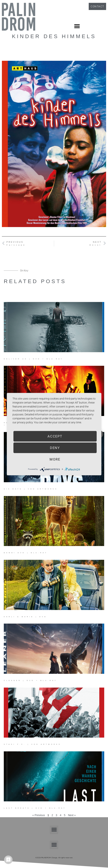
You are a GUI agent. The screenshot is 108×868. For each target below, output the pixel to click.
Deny (55, 448)
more (55, 459)
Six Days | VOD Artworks (31, 489)
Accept (55, 436)
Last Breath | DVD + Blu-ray (35, 808)
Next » (72, 815)
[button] (77, 26)
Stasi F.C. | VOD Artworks (32, 744)
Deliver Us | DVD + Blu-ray (33, 359)
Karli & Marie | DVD (25, 617)
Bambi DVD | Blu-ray (26, 553)
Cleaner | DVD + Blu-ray (30, 680)
